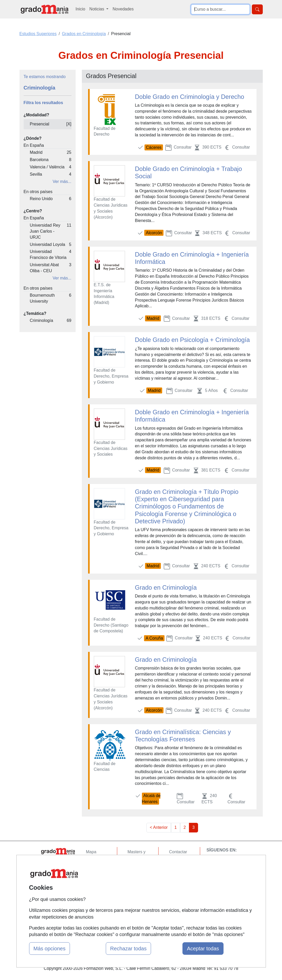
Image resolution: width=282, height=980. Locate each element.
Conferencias (140, 878)
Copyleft (177, 882)
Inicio (80, 9)
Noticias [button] (97, 9)
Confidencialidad (184, 862)
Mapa (91, 852)
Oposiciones (139, 904)
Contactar (178, 852)
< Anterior (159, 827)
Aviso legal (179, 872)
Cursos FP (137, 868)
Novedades (123, 9)
